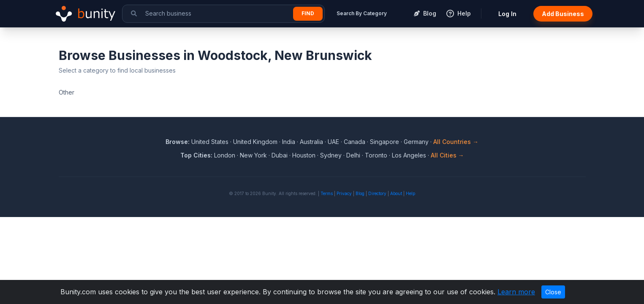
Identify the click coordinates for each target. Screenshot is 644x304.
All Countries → (456, 142)
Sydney (331, 155)
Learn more (516, 292)
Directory (377, 193)
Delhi (353, 155)
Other (67, 92)
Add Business (563, 14)
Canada (355, 142)
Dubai (280, 155)
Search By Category (362, 13)
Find (308, 13)
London (225, 155)
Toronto (376, 155)
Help (410, 193)
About (396, 193)
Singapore (384, 142)
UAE (333, 142)
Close (553, 292)
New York (253, 155)
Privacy (344, 193)
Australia (311, 142)
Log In (507, 14)
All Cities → (447, 155)
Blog (360, 193)
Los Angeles (409, 155)
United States (210, 142)
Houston (304, 155)
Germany (416, 142)
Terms (327, 193)
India (289, 142)
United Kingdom (255, 142)
